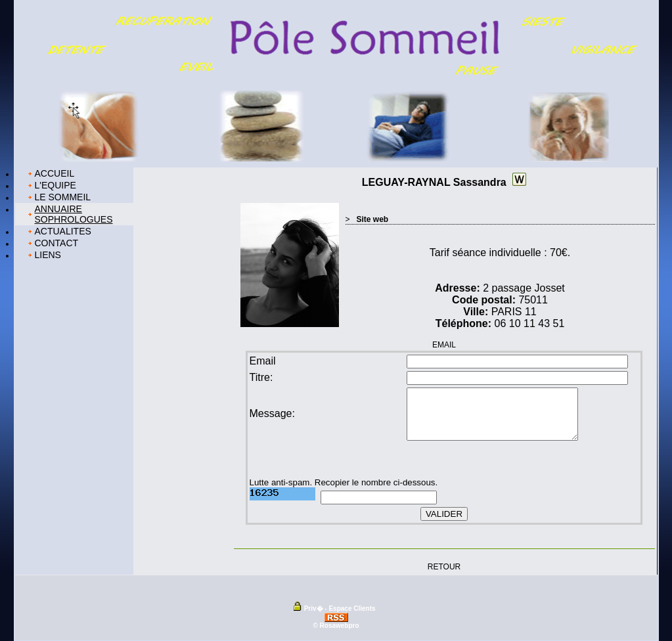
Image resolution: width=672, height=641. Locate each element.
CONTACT (57, 243)
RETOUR (444, 566)
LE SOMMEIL (63, 197)
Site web (373, 219)
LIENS (48, 255)
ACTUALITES (63, 231)
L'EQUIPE (56, 185)
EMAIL (444, 345)
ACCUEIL (55, 173)
